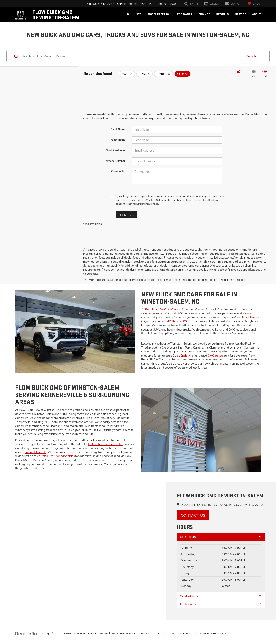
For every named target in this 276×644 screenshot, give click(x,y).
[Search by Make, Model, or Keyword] (132, 56)
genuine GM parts (35, 452)
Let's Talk (126, 215)
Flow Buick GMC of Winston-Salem (168, 309)
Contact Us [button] (193, 515)
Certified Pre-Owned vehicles (56, 456)
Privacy (92, 633)
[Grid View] (253, 74)
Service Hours (221, 596)
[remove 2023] (127, 74)
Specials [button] (223, 14)
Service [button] (241, 14)
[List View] (265, 74)
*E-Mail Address (116, 150)
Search (251, 56)
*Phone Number (116, 161)
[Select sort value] (240, 74)
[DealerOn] (26, 633)
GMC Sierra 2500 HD (178, 321)
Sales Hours (221, 537)
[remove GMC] (145, 74)
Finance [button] (204, 14)
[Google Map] (83, 551)
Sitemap (82, 633)
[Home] (128, 14)
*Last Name (118, 140)
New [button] (139, 14)
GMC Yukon (215, 356)
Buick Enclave (182, 356)
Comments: (118, 171)
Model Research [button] (159, 14)
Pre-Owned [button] (185, 14)
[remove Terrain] (163, 74)
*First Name (118, 129)
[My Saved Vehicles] (254, 4)
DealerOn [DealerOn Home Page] (70, 633)
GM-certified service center (106, 444)
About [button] (257, 14)
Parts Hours (221, 604)
